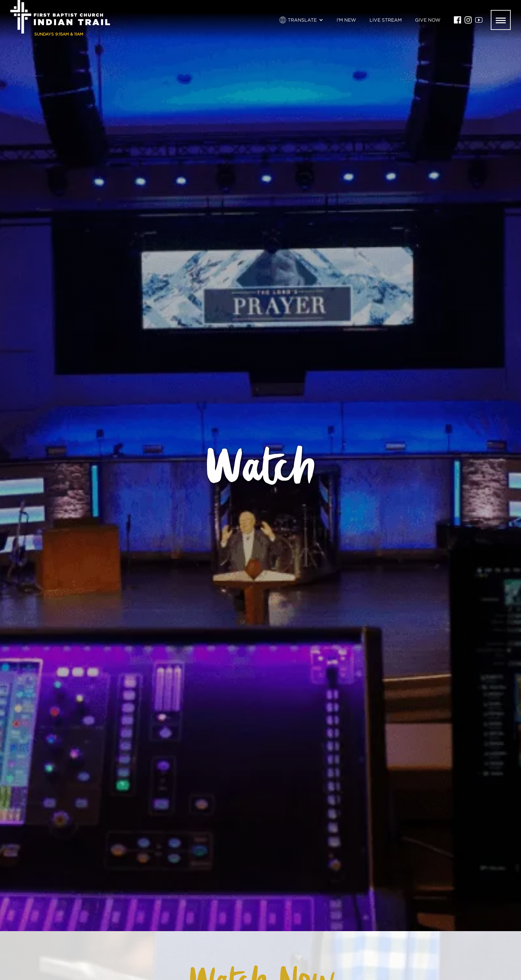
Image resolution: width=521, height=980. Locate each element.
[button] (301, 20)
